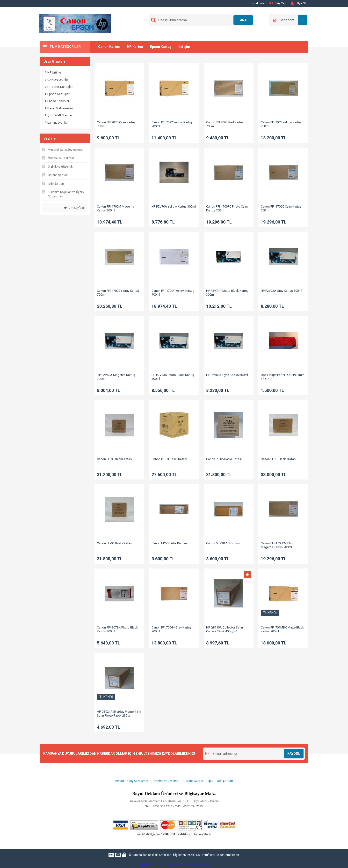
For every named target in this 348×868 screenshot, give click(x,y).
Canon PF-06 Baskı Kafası (224, 459)
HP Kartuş (135, 47)
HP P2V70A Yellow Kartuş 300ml (174, 206)
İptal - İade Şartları (221, 781)
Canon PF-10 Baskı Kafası (279, 459)
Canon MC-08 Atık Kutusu (169, 543)
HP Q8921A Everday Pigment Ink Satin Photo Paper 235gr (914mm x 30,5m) (119, 715)
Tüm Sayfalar (74, 208)
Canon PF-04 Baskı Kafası (115, 543)
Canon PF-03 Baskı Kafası (169, 459)
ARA (243, 20)
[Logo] (75, 23)
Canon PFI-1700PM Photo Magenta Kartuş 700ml (278, 545)
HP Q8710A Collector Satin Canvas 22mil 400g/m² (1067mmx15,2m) (225, 631)
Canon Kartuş (109, 47)
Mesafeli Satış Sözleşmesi (132, 781)
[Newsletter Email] (254, 754)
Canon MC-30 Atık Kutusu (224, 543)
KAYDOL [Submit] (294, 754)
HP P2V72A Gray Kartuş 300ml (281, 291)
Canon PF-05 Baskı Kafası (115, 459)
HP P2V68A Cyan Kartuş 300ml (227, 375)
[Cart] (289, 20)
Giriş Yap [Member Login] (278, 3)
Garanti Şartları (194, 781)
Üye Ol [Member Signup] (298, 3)
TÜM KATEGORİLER (65, 47)
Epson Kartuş (161, 47)
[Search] (201, 20)
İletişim (184, 47)
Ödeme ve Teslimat (166, 781)
